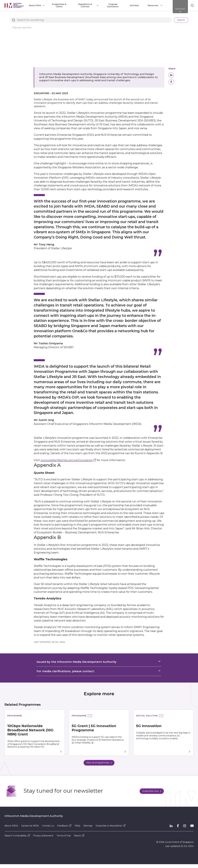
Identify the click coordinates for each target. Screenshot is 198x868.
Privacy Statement (43, 836)
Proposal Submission (113, 5)
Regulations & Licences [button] (85, 5)
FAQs (77, 826)
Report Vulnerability (17, 836)
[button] (171, 75)
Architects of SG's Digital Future (20, 16)
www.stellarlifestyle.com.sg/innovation (67, 460)
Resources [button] (153, 5)
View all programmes (99, 763)
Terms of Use (64, 836)
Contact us (48, 826)
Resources (47, 16)
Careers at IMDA (30, 826)
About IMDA (11, 826)
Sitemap (88, 826)
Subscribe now (152, 791)
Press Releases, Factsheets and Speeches (78, 16)
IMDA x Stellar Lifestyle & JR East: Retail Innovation (130, 16)
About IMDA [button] (35, 5)
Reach (79, 836)
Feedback (64, 826)
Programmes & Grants (59, 5)
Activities (134, 5)
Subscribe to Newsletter (111, 826)
